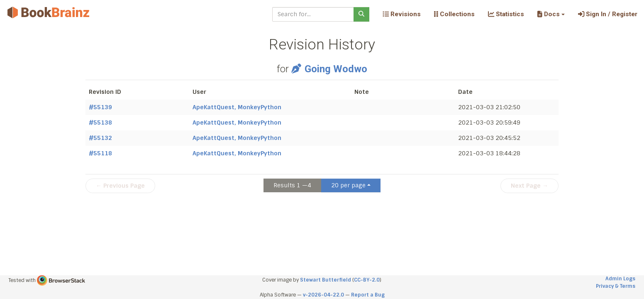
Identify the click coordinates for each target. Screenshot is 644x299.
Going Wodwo (329, 69)
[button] (551, 14)
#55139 (100, 107)
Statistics (506, 14)
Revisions (402, 14)
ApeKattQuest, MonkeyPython (237, 107)
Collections (454, 14)
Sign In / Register (608, 14)
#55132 (100, 138)
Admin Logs (620, 279)
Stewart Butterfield (326, 280)
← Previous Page (120, 186)
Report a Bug (368, 295)
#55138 (100, 123)
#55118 (100, 153)
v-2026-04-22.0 (323, 295)
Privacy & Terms (616, 286)
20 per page (348, 185)
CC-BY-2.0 (367, 280)
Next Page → (529, 186)
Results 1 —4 (292, 185)
